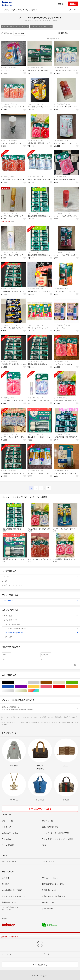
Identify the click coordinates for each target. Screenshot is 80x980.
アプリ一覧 (45, 954)
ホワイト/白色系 (27, 682)
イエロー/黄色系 (39, 687)
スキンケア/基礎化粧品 (41, 624)
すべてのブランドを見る (40, 809)
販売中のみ (7, 33)
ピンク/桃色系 (52, 687)
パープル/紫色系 (27, 687)
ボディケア (41, 637)
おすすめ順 (19, 33)
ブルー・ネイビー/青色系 (14, 687)
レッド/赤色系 (65, 687)
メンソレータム (40, 601)
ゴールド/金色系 (27, 691)
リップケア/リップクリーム (41, 26)
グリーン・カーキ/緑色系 (78, 682)
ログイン (62, 4)
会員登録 (73, 4)
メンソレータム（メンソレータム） (15, 26)
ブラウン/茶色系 (52, 682)
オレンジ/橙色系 (78, 687)
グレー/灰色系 (39, 682)
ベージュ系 (65, 682)
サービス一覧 (6, 954)
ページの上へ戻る (40, 965)
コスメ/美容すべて (41, 620)
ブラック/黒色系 (14, 682)
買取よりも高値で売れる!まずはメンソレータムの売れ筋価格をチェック (40, 708)
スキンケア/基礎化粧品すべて (42, 629)
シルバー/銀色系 (14, 691)
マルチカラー (39, 691)
